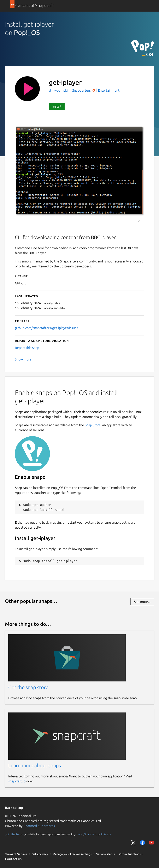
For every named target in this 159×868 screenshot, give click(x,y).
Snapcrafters (82, 90)
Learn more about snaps (35, 766)
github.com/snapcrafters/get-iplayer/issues (46, 328)
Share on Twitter (133, 843)
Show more (23, 359)
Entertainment (109, 90)
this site (106, 834)
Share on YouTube (152, 843)
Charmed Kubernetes (39, 826)
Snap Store (93, 425)
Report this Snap (27, 348)
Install (57, 106)
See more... (142, 602)
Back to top (16, 808)
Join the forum (14, 834)
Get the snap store (28, 687)
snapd (79, 834)
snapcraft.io (17, 781)
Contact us (13, 859)
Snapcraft (90, 834)
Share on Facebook (142, 843)
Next (139, 221)
